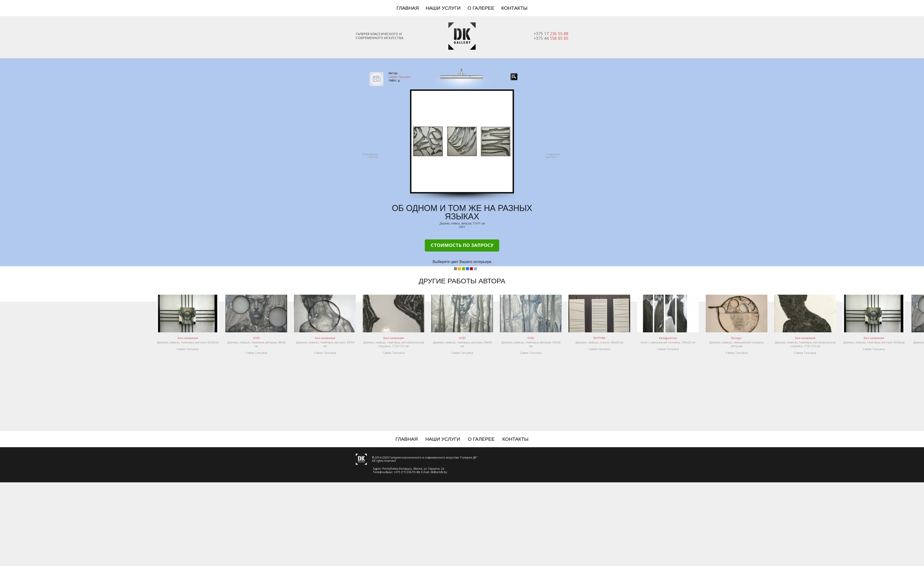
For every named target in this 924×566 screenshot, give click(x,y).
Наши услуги (443, 8)
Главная (408, 8)
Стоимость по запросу (462, 245)
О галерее (481, 8)
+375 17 (551, 34)
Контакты (514, 8)
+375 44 (551, 38)
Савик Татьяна (399, 77)
